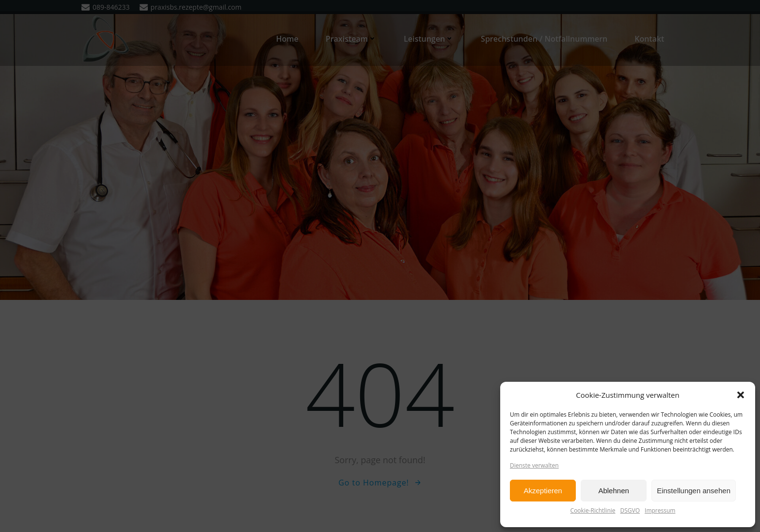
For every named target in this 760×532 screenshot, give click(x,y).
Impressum (660, 510)
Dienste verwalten (534, 465)
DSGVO (630, 510)
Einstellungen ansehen (694, 491)
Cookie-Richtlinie (593, 510)
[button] (741, 395)
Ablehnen (613, 491)
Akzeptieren (543, 491)
